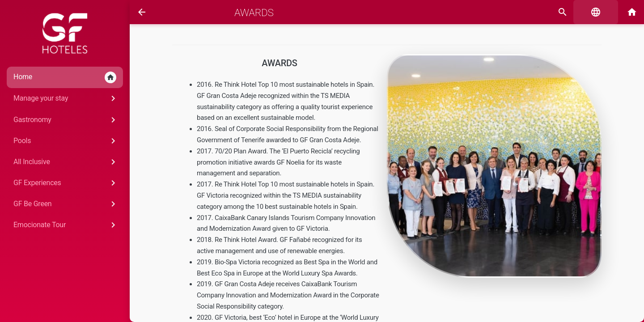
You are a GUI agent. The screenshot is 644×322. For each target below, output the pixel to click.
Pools (66, 141)
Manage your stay (66, 98)
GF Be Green (66, 204)
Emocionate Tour (66, 225)
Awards (254, 13)
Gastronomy (66, 120)
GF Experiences (66, 183)
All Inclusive (66, 162)
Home (65, 77)
